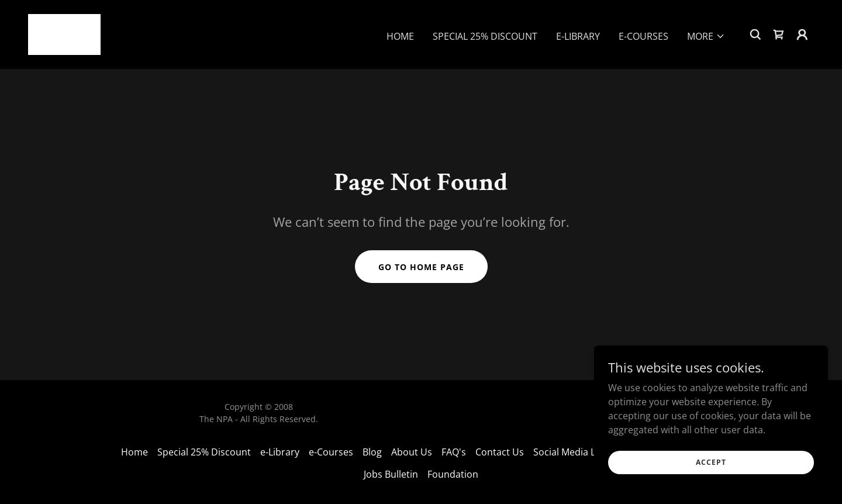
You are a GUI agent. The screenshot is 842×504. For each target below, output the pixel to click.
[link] (64, 33)
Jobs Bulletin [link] (391, 474)
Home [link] (400, 36)
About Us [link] (412, 452)
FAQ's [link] (454, 452)
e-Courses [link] (643, 36)
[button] (706, 36)
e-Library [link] (578, 36)
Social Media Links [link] (573, 452)
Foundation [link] (453, 474)
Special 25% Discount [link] (485, 36)
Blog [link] (372, 452)
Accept (711, 462)
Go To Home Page (421, 267)
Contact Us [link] (500, 452)
